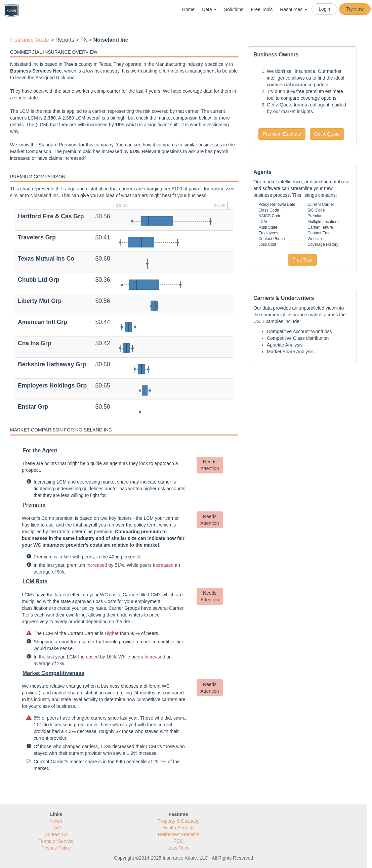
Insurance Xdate (30, 40)
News (56, 821)
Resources (294, 9)
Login (324, 9)
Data (209, 9)
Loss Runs (178, 848)
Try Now (355, 9)
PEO (178, 841)
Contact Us (56, 834)
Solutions (234, 9)
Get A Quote (327, 134)
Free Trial (302, 260)
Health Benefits (179, 828)
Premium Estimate (282, 134)
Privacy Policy (56, 848)
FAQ (56, 828)
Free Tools (262, 9)
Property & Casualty (179, 821)
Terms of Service (56, 841)
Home (188, 9)
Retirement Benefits (179, 834)
